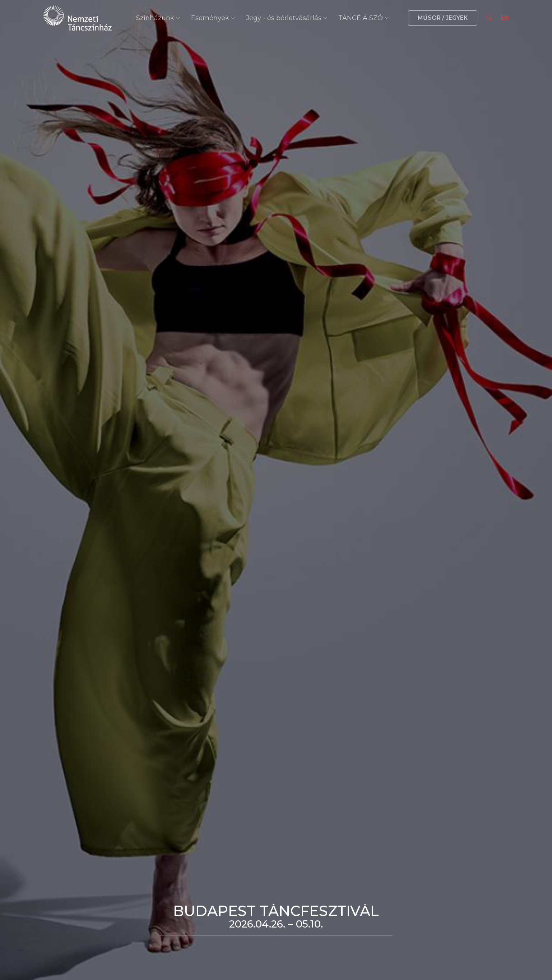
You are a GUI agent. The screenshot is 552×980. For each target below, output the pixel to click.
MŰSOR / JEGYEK (443, 18)
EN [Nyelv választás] (505, 18)
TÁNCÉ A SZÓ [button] (364, 18)
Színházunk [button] (158, 18)
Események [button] (213, 18)
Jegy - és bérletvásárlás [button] (287, 18)
